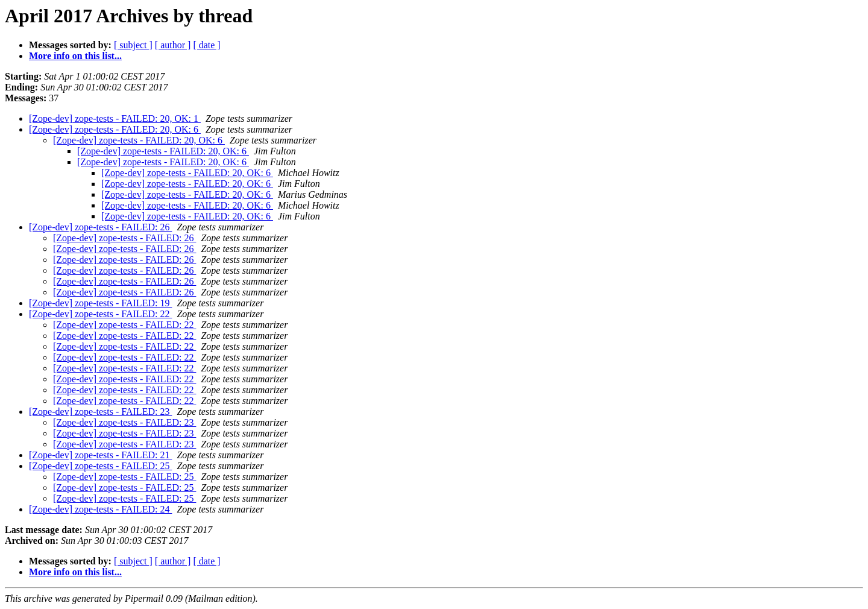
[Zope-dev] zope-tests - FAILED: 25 (100, 466)
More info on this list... (75, 56)
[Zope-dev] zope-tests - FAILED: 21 (100, 455)
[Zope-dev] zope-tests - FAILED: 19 (100, 303)
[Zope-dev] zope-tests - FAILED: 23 (100, 412)
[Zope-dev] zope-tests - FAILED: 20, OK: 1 (115, 118)
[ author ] (173, 45)
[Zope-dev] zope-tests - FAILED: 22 (100, 314)
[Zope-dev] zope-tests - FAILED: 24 (100, 509)
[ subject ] (133, 45)
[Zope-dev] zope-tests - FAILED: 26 (100, 227)
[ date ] (206, 45)
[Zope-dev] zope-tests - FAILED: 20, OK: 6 (115, 129)
